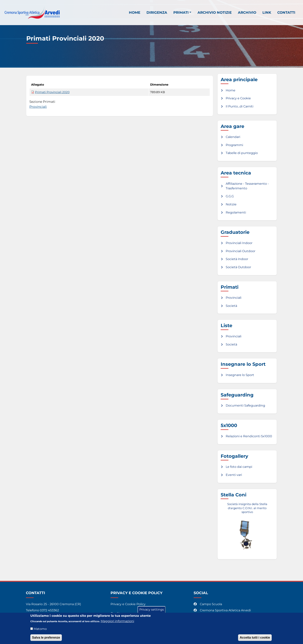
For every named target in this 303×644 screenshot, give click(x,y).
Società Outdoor (238, 267)
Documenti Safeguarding (245, 405)
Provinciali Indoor (239, 243)
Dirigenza (157, 13)
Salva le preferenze (46, 638)
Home (135, 13)
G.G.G (230, 196)
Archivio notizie (215, 13)
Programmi (234, 145)
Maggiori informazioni (117, 622)
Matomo (40, 629)
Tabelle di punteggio (242, 153)
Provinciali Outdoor (240, 251)
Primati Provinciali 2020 (52, 92)
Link (267, 13)
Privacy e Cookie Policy (128, 604)
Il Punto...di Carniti (240, 106)
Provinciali (38, 107)
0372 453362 (49, 610)
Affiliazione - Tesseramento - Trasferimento (247, 186)
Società (231, 306)
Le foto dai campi (239, 467)
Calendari (233, 137)
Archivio (247, 13)
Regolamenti (236, 212)
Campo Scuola (208, 604)
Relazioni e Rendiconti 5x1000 (249, 436)
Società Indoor (237, 259)
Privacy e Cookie (238, 98)
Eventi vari (234, 475)
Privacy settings (152, 610)
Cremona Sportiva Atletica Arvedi (223, 610)
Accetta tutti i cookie (255, 638)
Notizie (231, 204)
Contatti (286, 13)
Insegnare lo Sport (240, 375)
